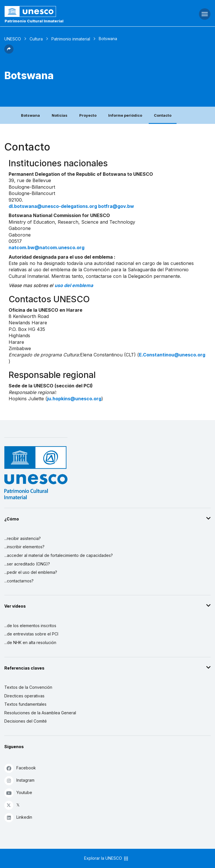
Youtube (18, 793)
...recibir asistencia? (23, 538)
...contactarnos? (19, 581)
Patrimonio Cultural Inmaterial (34, 21)
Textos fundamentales (25, 704)
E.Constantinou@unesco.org (172, 355)
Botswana (30, 115)
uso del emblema (74, 285)
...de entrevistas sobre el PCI (31, 634)
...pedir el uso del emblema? (31, 572)
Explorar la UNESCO (106, 859)
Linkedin (18, 817)
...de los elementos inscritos (30, 626)
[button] (9, 52)
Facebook (20, 768)
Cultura (36, 39)
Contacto (163, 115)
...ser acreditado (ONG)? (27, 564)
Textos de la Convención (28, 687)
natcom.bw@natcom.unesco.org (47, 247)
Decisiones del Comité (26, 721)
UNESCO (13, 39)
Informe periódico (125, 115)
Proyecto (88, 115)
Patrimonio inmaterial (71, 39)
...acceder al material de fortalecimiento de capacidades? (59, 555)
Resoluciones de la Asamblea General (40, 713)
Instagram (19, 780)
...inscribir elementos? (24, 547)
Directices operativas (24, 696)
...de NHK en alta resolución (30, 642)
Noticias (60, 115)
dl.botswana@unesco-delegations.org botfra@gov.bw (71, 206)
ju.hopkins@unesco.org (74, 399)
